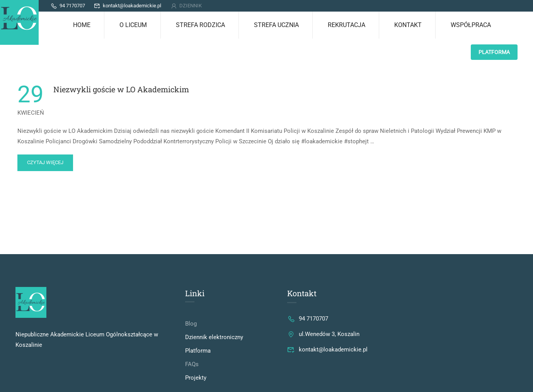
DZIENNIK (186, 6)
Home (82, 25)
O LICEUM (133, 25)
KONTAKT (408, 25)
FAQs (192, 364)
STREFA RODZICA (200, 25)
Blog (191, 324)
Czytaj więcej (45, 160)
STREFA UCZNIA (276, 25)
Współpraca (471, 25)
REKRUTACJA (347, 25)
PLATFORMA (494, 52)
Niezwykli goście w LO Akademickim (121, 89)
